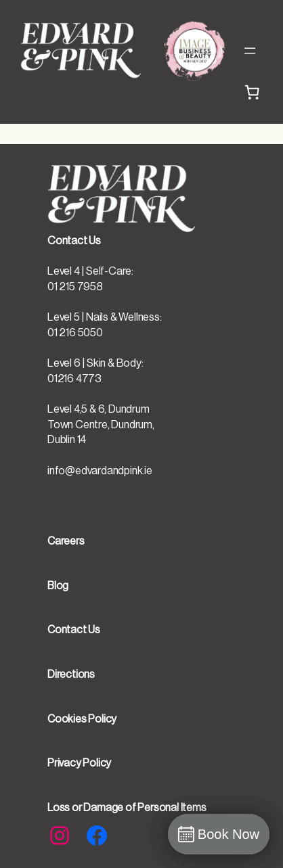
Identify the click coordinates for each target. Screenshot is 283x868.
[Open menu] (250, 51)
